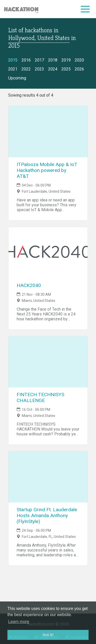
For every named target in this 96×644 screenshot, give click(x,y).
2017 (39, 60)
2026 (79, 69)
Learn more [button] (19, 622)
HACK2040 (29, 285)
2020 (79, 60)
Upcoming (17, 78)
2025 (66, 69)
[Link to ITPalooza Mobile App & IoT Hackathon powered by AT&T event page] (48, 132)
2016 (26, 60)
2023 (39, 69)
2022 (26, 69)
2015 (13, 60)
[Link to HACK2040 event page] (48, 253)
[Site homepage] (21, 9)
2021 (13, 69)
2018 (53, 60)
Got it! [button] (48, 635)
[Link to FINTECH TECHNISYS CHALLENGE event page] (48, 362)
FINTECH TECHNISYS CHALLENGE (40, 397)
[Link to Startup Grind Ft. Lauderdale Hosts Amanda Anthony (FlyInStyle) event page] (48, 477)
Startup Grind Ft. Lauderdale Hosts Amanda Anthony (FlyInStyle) (47, 515)
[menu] (85, 9)
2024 (53, 69)
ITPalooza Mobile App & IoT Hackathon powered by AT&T (47, 170)
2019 (66, 60)
